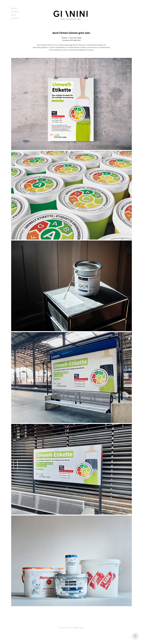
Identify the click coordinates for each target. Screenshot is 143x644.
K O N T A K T (15, 18)
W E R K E (14, 8)
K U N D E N (15, 12)
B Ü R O (13, 15)
